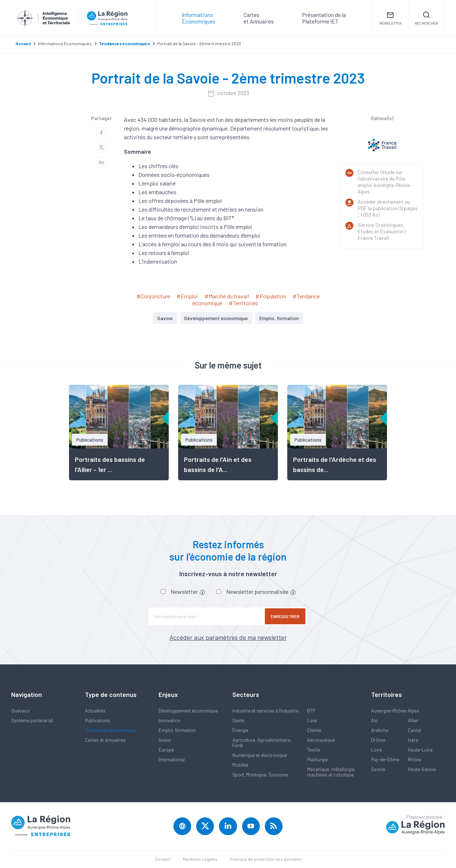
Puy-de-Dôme (385, 759)
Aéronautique (321, 740)
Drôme (378, 740)
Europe (166, 750)
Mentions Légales (200, 859)
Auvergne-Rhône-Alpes (395, 711)
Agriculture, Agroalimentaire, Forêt (262, 743)
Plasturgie (317, 759)
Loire (377, 750)
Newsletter (188, 592)
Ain (374, 720)
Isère (413, 740)
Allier (413, 720)
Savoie (165, 318)
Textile (314, 750)
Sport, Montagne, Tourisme (260, 775)
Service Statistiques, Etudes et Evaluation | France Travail (382, 231)
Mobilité (240, 765)
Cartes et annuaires (105, 740)
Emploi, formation (279, 318)
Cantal (414, 730)
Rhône (415, 759)
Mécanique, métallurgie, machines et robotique (331, 772)
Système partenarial (32, 720)
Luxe (312, 720)
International (172, 759)
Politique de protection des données (266, 859)
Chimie (314, 730)
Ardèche (380, 730)
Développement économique (216, 318)
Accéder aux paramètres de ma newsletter (228, 637)
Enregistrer (286, 616)
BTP (311, 711)
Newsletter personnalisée (261, 592)
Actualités (95, 711)
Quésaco (21, 711)
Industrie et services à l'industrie (265, 711)
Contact (163, 859)
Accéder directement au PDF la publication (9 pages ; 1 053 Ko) (388, 208)
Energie (240, 730)
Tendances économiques (111, 730)
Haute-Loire (420, 750)
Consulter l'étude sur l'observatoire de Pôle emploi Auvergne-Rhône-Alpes (385, 182)
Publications (98, 720)
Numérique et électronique (260, 755)
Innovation (169, 720)
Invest (165, 740)
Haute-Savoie (422, 769)
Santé (238, 720)
